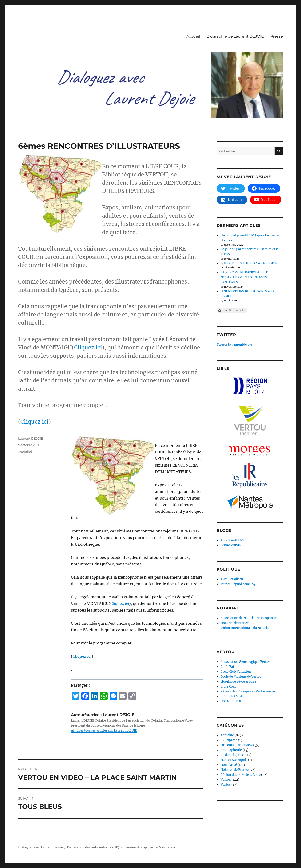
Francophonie (231, 750)
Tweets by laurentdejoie (234, 345)
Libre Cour (228, 686)
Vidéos (226, 785)
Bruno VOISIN (231, 545)
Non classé (229, 765)
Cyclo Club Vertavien (236, 672)
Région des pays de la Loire (241, 775)
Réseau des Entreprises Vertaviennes (248, 691)
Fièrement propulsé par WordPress (150, 847)
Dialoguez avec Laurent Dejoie (40, 847)
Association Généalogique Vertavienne (249, 662)
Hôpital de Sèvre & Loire (238, 682)
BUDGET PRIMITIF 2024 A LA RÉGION (249, 263)
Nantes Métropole (234, 760)
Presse (277, 36)
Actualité (25, 452)
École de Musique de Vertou (241, 677)
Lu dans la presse (233, 755)
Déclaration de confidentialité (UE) (93, 847)
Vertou (226, 780)
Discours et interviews (237, 745)
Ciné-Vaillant (231, 667)
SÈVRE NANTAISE (234, 696)
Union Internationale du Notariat (245, 628)
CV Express (229, 740)
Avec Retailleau (232, 579)
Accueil (193, 36)
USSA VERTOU (231, 701)
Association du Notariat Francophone (249, 618)
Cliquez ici (88, 347)
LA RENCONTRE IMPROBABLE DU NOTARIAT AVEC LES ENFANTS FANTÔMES (246, 277)
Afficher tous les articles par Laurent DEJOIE (104, 730)
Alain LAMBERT (232, 540)
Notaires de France (235, 623)
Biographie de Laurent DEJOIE (235, 36)
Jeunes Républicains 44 (238, 584)
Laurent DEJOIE (31, 438)
